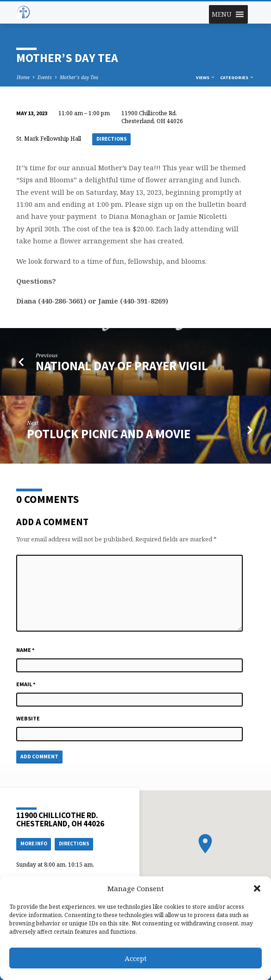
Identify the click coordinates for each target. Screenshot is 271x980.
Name (25, 650)
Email (26, 684)
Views (206, 78)
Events (45, 77)
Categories (237, 78)
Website (28, 718)
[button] (257, 888)
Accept (136, 958)
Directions (112, 139)
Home (23, 77)
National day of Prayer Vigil (122, 366)
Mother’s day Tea (79, 77)
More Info (34, 844)
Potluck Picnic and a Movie (109, 434)
